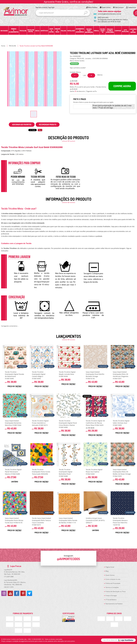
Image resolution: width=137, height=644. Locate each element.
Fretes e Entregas (111, 596)
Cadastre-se (132, 7)
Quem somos (106, 7)
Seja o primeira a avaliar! (78, 68)
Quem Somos (110, 575)
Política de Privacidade (113, 583)
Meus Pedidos (93, 7)
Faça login (51, 7)
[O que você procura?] (86, 13)
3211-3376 (9, 587)
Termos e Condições (112, 587)
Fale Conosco (119, 7)
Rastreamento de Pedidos (114, 604)
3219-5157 (103, 18)
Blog (107, 571)
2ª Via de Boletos (111, 600)
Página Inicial (110, 567)
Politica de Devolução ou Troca (116, 591)
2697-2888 (9, 577)
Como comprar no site (113, 579)
